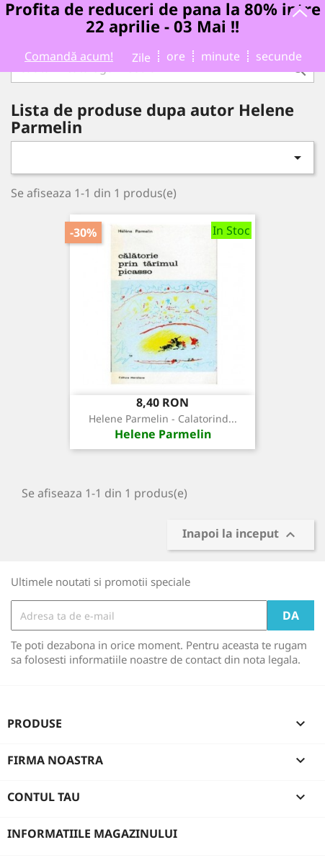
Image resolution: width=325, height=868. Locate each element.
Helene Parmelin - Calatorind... (163, 419)
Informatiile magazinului (92, 833)
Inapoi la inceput (241, 535)
